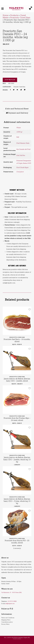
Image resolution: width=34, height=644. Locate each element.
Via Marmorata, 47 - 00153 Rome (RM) (12, 593)
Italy (18, 137)
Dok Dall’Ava (21, 156)
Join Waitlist (10, 80)
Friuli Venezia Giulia (23, 143)
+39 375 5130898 (12, 601)
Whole (18, 128)
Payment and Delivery (17, 113)
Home (5, 16)
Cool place (20, 172)
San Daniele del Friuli (23, 149)
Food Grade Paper (22, 168)
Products (14, 16)
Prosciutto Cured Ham (20, 18)
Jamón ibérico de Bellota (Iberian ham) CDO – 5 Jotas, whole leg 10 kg (17, 501)
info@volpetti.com (10, 604)
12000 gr (19, 132)
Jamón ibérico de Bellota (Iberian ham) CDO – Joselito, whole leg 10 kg (17, 460)
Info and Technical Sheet (17, 109)
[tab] (17, 109)
